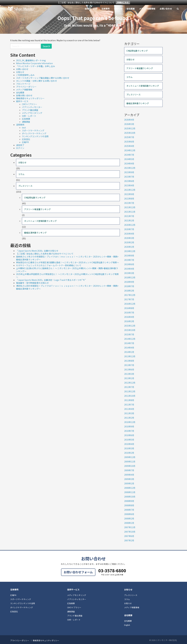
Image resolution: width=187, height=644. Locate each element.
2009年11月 (130, 462)
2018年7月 (129, 286)
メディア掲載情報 (147, 9)
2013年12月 (130, 356)
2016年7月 (129, 313)
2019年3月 (129, 273)
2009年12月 (130, 457)
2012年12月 (130, 383)
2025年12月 (130, 128)
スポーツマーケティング (33, 130)
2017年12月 (130, 295)
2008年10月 (130, 497)
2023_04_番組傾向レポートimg (31, 60)
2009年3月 (129, 479)
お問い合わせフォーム (78, 572)
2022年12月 (130, 190)
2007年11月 (130, 527)
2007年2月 (129, 540)
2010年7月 (129, 431)
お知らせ (118, 9)
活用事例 (105, 9)
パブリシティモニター (32, 107)
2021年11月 (130, 212)
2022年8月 (129, 199)
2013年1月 (129, 378)
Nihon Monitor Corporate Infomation (34, 63)
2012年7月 (129, 387)
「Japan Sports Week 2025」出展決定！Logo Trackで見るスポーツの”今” (51, 280)
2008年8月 (129, 505)
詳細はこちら (123, 2)
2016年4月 (129, 317)
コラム (21, 174)
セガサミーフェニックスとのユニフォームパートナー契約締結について (49, 265)
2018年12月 (130, 277)
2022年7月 (129, 203)
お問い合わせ (166, 9)
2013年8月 (129, 361)
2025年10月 (130, 133)
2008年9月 (129, 501)
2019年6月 (129, 264)
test (24, 128)
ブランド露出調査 (30, 110)
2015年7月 (129, 334)
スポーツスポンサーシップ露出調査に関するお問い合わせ (43, 78)
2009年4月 (129, 475)
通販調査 (26, 122)
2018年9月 (129, 282)
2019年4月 (129, 269)
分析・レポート (29, 116)
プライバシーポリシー (26, 87)
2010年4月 (129, 444)
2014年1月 (129, 352)
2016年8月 (129, 308)
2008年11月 (130, 492)
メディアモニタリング (32, 113)
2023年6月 (129, 181)
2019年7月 (129, 260)
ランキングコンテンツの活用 (35, 136)
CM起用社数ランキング (35, 198)
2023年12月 (130, 168)
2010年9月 (129, 426)
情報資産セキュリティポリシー (30, 98)
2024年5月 (129, 159)
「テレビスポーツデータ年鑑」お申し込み (36, 66)
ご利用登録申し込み (25, 75)
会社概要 (131, 9)
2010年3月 (129, 448)
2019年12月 (130, 251)
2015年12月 (130, 326)
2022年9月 (129, 194)
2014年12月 (130, 339)
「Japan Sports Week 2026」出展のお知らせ (37, 251)
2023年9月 (129, 172)
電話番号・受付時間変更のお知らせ (32, 283)
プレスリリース (25, 186)
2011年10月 (130, 396)
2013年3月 (129, 374)
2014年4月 (129, 348)
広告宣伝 (26, 139)
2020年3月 (129, 238)
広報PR (25, 142)
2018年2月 (129, 291)
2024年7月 (129, 155)
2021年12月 (130, 207)
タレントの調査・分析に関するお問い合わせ (37, 81)
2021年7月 (129, 216)
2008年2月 (129, 519)
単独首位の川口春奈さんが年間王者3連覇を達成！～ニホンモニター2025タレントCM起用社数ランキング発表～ (67, 262)
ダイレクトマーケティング (34, 133)
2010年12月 (130, 422)
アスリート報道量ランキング (37, 209)
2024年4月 (129, 163)
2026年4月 (129, 120)
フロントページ (23, 84)
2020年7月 (129, 229)
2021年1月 (129, 220)
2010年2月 (129, 453)
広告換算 (26, 119)
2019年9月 (129, 256)
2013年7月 (129, 365)
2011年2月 (129, 418)
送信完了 (20, 145)
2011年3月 (129, 413)
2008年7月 (129, 510)
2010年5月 (129, 440)
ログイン (20, 148)
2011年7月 (129, 405)
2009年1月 (129, 483)
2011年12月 (130, 391)
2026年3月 (129, 124)
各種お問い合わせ (24, 95)
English (127, 625)
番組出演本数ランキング (35, 233)
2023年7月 (129, 177)
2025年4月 (129, 146)
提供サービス (91, 9)
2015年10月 (130, 330)
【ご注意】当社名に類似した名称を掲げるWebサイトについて (45, 254)
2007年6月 (129, 536)
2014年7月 (129, 343)
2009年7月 (129, 470)
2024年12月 (130, 150)
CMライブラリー (30, 104)
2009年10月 (130, 466)
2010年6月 (129, 435)
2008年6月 (129, 514)
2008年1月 (129, 523)
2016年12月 (130, 304)
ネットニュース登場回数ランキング (40, 221)
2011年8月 (129, 400)
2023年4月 (129, 185)
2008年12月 (130, 488)
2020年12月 (130, 225)
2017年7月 (129, 299)
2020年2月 (129, 242)
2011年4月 (129, 409)
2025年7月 (129, 137)
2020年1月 (129, 247)
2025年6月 (129, 142)
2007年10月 (130, 532)
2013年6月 (129, 369)
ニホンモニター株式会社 (21, 9)
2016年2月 (129, 321)
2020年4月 (129, 234)
